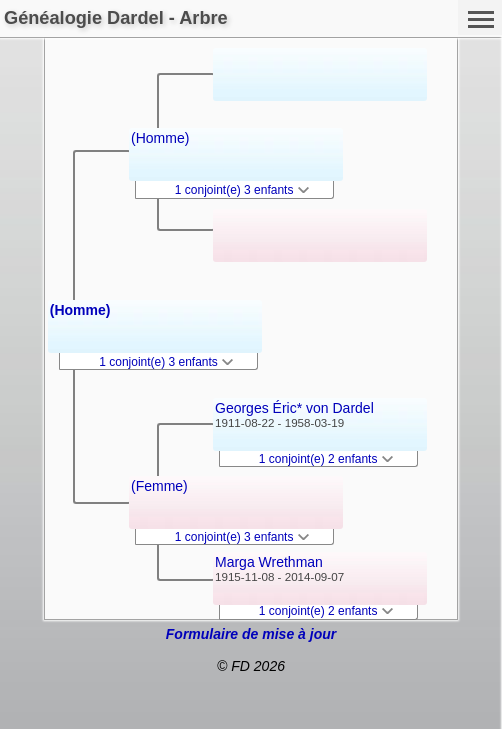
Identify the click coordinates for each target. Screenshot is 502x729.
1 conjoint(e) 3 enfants (166, 362)
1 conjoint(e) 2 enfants (326, 459)
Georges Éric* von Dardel (294, 408)
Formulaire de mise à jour (251, 634)
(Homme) (80, 310)
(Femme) (159, 486)
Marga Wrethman (269, 562)
